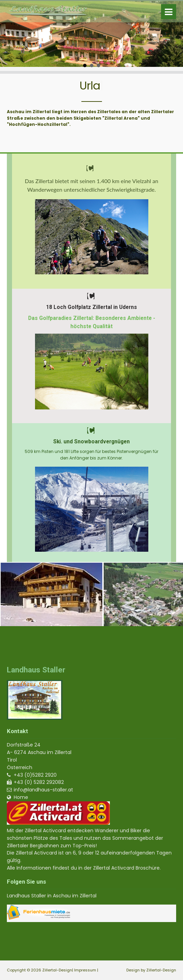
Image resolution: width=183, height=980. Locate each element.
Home (21, 797)
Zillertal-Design (161, 970)
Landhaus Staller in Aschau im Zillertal (52, 896)
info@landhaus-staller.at (43, 790)
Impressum (85, 970)
